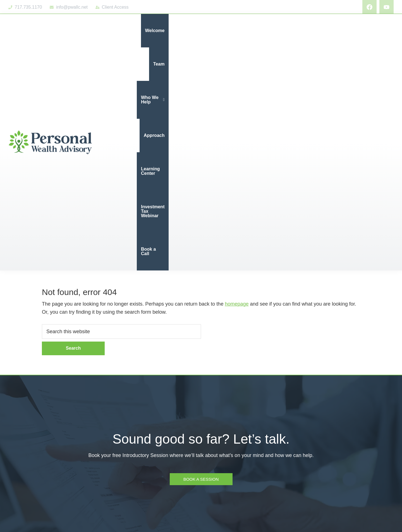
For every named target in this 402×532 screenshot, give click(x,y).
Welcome (155, 31)
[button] (209, 31)
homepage (237, 81)
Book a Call (377, 31)
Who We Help (209, 31)
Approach (244, 31)
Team (179, 31)
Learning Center (280, 31)
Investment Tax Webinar (331, 31)
